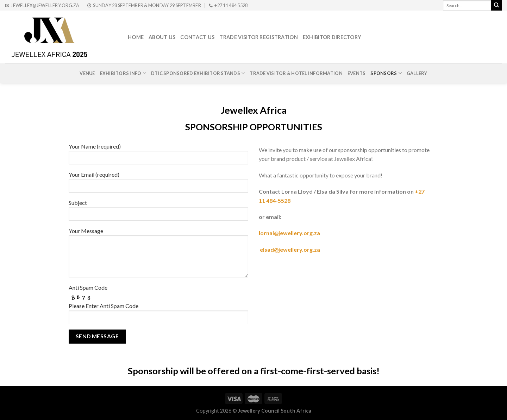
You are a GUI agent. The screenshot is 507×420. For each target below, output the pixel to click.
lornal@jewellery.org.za (290, 233)
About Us (162, 37)
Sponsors (386, 73)
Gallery (417, 73)
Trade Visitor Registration (259, 37)
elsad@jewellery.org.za (290, 249)
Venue (87, 73)
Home (136, 37)
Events (357, 73)
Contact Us (197, 37)
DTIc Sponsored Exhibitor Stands (198, 73)
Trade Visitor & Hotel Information (296, 73)
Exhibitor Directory (332, 37)
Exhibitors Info (123, 73)
